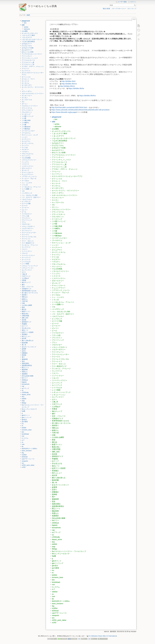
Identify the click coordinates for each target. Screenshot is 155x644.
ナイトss (25, 147)
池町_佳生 (25, 318)
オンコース (25, 81)
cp (23, 390)
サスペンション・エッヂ (30, 135)
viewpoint (25, 461)
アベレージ (25, 69)
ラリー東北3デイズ (28, 243)
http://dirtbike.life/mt (67, 86)
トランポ (25, 185)
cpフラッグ (25, 388)
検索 (135, 5)
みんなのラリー (27, 50)
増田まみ (25, 297)
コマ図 (24, 118)
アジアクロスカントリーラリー (32, 54)
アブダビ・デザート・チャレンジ (33, 67)
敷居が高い (25, 314)
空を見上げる (26, 328)
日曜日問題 (25, 316)
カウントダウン (27, 91)
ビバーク (25, 206)
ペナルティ (25, 152)
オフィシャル (26, 77)
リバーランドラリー (28, 255)
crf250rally (25, 393)
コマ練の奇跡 (26, 120)
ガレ (23, 102)
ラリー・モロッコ (28, 241)
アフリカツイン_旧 (28, 64)
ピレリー (25, 210)
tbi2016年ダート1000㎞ (29, 449)
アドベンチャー (27, 56)
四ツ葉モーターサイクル (30, 293)
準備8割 (24, 324)
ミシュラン (25, 162)
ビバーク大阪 (26, 204)
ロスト (24, 272)
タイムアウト (26, 141)
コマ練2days (26, 129)
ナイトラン (25, 145)
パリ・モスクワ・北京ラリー (31, 197)
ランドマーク (26, 247)
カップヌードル (27, 100)
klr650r (24, 428)
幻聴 (23, 303)
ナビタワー (25, 149)
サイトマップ (132, 9)
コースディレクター (28, 131)
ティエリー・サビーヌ (29, 179)
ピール (24, 212)
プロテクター (26, 224)
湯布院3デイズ (27, 322)
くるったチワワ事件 (28, 35)
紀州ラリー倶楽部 (28, 332)
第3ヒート (25, 330)
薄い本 (24, 345)
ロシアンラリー (27, 270)
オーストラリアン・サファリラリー (66, 191)
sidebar (55, 592)
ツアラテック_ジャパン (29, 177)
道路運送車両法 (27, 365)
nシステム (25, 438)
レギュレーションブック (30, 266)
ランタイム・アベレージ (30, 245)
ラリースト (25, 235)
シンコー (25, 137)
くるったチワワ (27, 37)
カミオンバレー (27, 96)
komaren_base (27, 430)
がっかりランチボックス (30, 33)
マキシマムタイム (28, 154)
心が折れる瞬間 (27, 305)
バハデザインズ (27, 193)
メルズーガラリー (28, 228)
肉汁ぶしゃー (26, 336)
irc (23, 426)
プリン (24, 222)
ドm (23, 191)
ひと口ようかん (27, 46)
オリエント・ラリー (28, 79)
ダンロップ (25, 170)
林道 (23, 307)
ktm (23, 432)
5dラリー (25, 378)
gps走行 (24, 420)
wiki (23, 25)
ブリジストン (26, 218)
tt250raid (25, 457)
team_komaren (27, 451)
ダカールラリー (27, 168)
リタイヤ (25, 253)
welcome (27, 29)
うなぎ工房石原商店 (28, 42)
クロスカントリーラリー (30, 106)
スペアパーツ (26, 139)
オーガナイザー (27, 85)
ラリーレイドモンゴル (29, 237)
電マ (23, 357)
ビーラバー (25, 208)
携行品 (24, 309)
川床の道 (25, 301)
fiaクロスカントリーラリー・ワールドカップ (69, 551)
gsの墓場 (25, 422)
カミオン (25, 98)
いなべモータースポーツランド (32, 39)
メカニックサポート (28, 226)
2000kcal (25, 380)
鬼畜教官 (25, 374)
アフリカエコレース (28, 60)
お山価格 (25, 31)
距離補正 (25, 353)
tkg (23, 453)
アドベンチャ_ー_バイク (30, 58)
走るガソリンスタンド (29, 347)
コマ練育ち (25, 123)
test (25, 23)
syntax (26, 27)
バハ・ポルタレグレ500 (30, 195)
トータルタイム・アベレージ (31, 187)
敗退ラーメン (26, 311)
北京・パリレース (28, 287)
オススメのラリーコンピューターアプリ (67, 176)
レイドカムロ (26, 262)
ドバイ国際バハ (27, 189)
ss (23, 442)
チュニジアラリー (28, 174)
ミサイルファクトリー (29, 160)
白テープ (25, 326)
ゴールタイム (26, 133)
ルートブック (26, 260)
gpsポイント (26, 415)
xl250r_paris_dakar (28, 465)
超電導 (24, 349)
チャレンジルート (28, 172)
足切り (24, 351)
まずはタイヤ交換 (28, 48)
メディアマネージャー (119, 9)
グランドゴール (27, 108)
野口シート (25, 368)
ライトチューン (27, 231)
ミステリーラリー (28, 166)
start (28, 15)
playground (26, 21)
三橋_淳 (24, 274)
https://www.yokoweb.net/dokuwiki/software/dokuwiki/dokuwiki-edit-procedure (81, 110)
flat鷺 (23, 411)
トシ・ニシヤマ (27, 183)
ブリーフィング (27, 220)
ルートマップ (26, 258)
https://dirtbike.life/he (76, 88)
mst (23, 436)
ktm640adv (25, 434)
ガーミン (25, 104)
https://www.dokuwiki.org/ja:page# (64, 112)
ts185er (24, 455)
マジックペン (26, 156)
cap (23, 386)
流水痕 (24, 320)
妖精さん (25, 299)
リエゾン (25, 249)
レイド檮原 (25, 264)
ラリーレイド (26, 239)
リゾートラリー (27, 251)
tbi (23, 447)
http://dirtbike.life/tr (69, 81)
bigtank (24, 382)
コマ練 (24, 125)
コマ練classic (26, 127)
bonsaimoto (26, 384)
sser (23, 444)
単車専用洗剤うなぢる (29, 291)
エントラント (26, 71)
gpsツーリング (27, 417)
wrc (23, 463)
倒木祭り (25, 295)
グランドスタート (28, 110)
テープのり (25, 181)
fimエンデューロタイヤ (29, 409)
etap (23, 401)
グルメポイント (27, 112)
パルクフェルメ (27, 199)
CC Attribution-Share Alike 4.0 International (103, 636)
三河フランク (26, 276)
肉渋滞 (24, 338)
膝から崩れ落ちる (28, 341)
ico (23, 424)
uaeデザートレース (28, 459)
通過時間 (25, 359)
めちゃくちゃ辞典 (28, 52)
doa (23, 397)
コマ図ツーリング (28, 116)
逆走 (23, 361)
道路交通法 (25, 363)
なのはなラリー (27, 44)
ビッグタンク (26, 201)
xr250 (24, 467)
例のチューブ (26, 282)
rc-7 (23, 440)
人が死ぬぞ (25, 278)
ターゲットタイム (28, 143)
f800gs (24, 403)
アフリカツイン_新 (28, 62)
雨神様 (24, 355)
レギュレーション (28, 268)
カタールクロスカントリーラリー (33, 94)
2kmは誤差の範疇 (28, 376)
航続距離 (25, 343)
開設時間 (25, 370)
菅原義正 (25, 334)
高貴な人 (25, 372)
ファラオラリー (27, 214)
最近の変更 (106, 9)
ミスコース (25, 164)
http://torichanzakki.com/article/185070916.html (69, 107)
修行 (23, 285)
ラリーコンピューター (29, 233)
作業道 (24, 280)
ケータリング (26, 114)
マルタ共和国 (26, 158)
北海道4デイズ (27, 289)
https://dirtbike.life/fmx (87, 96)
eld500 (24, 399)
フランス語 (25, 216)
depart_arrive (26, 395)
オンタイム (25, 83)
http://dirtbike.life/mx (69, 84)
